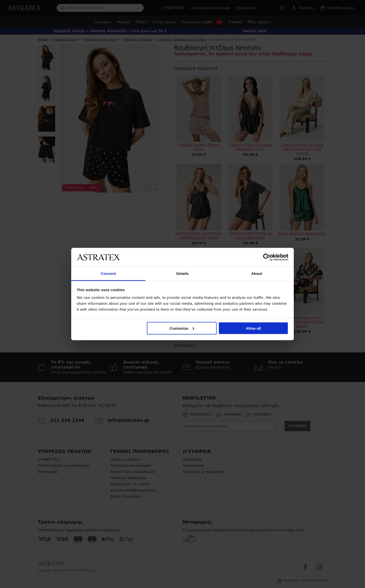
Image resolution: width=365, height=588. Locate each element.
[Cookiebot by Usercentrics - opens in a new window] (267, 257)
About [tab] (257, 274)
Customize (182, 328)
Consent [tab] (108, 274)
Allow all (253, 328)
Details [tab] (182, 274)
